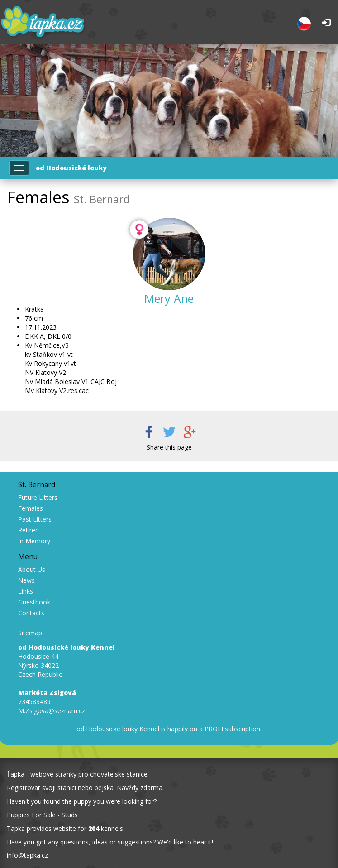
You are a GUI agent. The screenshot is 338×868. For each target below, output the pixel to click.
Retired (29, 530)
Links (26, 591)
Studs (70, 815)
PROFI (214, 729)
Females (31, 508)
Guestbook (34, 602)
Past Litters (35, 519)
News (26, 580)
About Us (32, 569)
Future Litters (38, 497)
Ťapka (16, 774)
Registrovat (24, 788)
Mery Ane (169, 298)
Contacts (31, 613)
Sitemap (30, 633)
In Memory (34, 541)
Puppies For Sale (31, 815)
